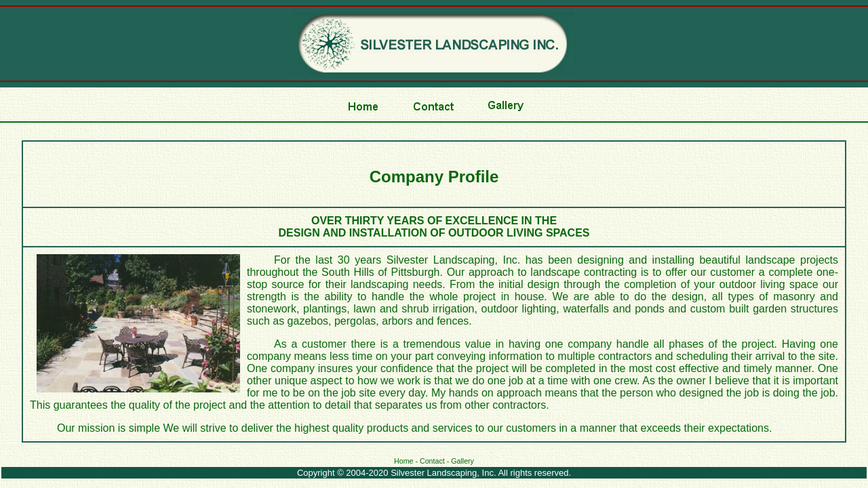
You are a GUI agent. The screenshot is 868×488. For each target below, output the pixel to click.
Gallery (462, 461)
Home (403, 461)
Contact (432, 461)
